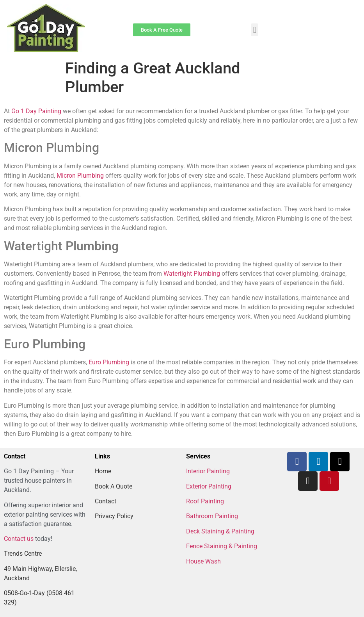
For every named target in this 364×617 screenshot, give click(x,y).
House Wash (203, 561)
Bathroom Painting (212, 516)
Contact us (19, 539)
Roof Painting (205, 501)
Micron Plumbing (80, 176)
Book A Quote (114, 486)
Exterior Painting (209, 486)
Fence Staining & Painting (222, 546)
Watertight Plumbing (192, 274)
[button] (255, 30)
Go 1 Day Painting (36, 111)
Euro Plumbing (109, 362)
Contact (106, 501)
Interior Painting (208, 471)
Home (103, 471)
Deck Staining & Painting (220, 531)
